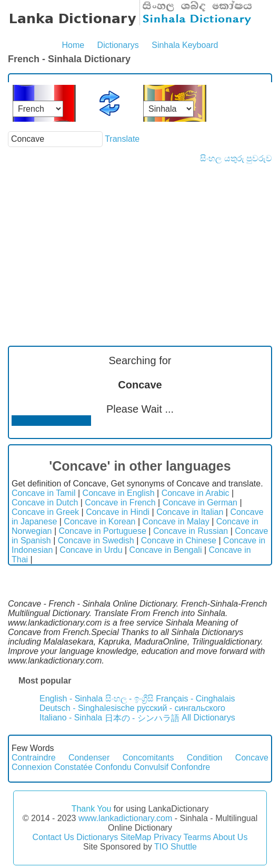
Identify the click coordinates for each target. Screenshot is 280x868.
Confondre (190, 767)
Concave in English (119, 493)
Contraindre (34, 758)
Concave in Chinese (179, 540)
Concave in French (120, 503)
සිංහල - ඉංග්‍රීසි (129, 699)
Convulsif (151, 767)
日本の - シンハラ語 (142, 718)
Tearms (197, 837)
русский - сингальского (181, 708)
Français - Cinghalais (195, 699)
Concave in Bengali (166, 550)
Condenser (89, 758)
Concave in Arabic (196, 493)
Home (73, 45)
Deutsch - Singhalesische (87, 708)
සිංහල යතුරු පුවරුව (236, 158)
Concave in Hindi (118, 512)
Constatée (73, 767)
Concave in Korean (99, 521)
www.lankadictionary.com (125, 818)
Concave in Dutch (45, 503)
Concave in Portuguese (103, 531)
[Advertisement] (140, 242)
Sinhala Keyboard (185, 45)
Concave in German (200, 503)
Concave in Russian (191, 531)
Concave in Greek (45, 512)
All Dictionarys (208, 718)
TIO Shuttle (176, 847)
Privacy (167, 837)
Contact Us (53, 837)
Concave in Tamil (44, 493)
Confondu (113, 767)
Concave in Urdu (91, 550)
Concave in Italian (190, 512)
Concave (252, 758)
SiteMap (136, 837)
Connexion (32, 767)
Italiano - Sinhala (71, 718)
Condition (205, 758)
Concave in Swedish (96, 540)
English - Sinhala (71, 699)
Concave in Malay (176, 521)
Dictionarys (118, 45)
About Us (231, 837)
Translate (122, 139)
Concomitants (148, 758)
